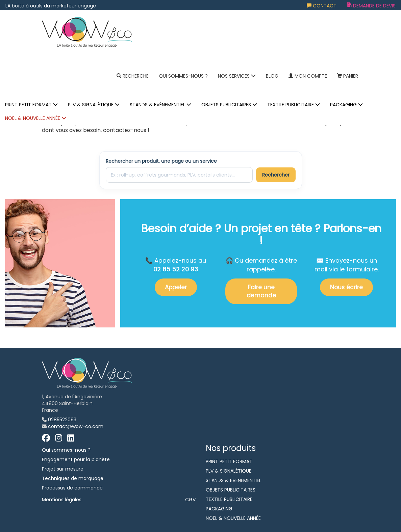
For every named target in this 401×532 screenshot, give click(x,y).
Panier (348, 76)
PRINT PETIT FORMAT (31, 105)
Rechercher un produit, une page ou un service (161, 161)
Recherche (133, 76)
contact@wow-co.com (76, 426)
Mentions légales (62, 500)
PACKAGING (346, 105)
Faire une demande (261, 291)
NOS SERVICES (237, 76)
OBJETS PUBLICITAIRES (229, 105)
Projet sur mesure (63, 469)
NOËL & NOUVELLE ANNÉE (36, 118)
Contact (322, 6)
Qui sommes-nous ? (183, 76)
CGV (190, 500)
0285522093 (62, 420)
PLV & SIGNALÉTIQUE (94, 105)
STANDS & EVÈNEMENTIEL (160, 105)
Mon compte (308, 76)
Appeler (176, 287)
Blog (272, 76)
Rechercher (276, 175)
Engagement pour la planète (76, 459)
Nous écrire (346, 287)
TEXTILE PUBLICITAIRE (294, 105)
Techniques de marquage (73, 478)
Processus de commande (72, 488)
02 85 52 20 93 (176, 269)
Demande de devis (371, 6)
